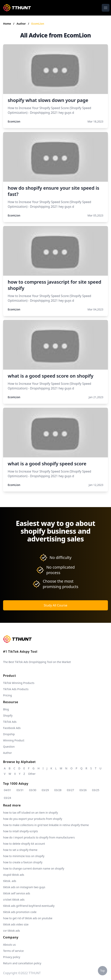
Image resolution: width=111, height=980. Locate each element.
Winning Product (14, 740)
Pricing (7, 695)
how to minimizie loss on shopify (24, 856)
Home (7, 24)
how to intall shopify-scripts (20, 831)
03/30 (33, 790)
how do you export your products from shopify (33, 819)
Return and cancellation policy (22, 963)
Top (103, 971)
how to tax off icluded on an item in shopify (31, 813)
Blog (6, 709)
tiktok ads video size (16, 924)
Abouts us (9, 945)
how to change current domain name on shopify (34, 868)
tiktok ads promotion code (20, 912)
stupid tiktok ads (14, 875)
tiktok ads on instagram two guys (24, 887)
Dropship (9, 734)
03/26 (83, 790)
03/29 (45, 790)
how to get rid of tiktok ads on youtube (28, 918)
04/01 (7, 790)
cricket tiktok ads (14, 900)
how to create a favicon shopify (23, 862)
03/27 (70, 790)
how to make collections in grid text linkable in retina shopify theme (46, 825)
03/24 (7, 798)
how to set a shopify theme (20, 850)
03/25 (96, 790)
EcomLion (38, 24)
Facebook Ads (12, 728)
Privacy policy (12, 957)
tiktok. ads (10, 881)
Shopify (8, 715)
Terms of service (13, 951)
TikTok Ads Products (16, 689)
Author (22, 24)
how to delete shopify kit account (24, 844)
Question (9, 747)
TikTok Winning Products (19, 683)
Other (32, 774)
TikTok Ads (10, 722)
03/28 (58, 790)
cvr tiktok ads (11, 931)
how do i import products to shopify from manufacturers (39, 837)
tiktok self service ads (17, 893)
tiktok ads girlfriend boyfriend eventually (29, 906)
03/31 (20, 790)
